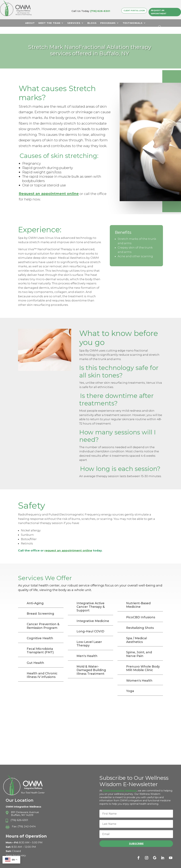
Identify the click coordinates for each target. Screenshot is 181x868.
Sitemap (171, 864)
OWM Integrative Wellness (120, 784)
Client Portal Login (134, 11)
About (30, 23)
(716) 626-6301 (100, 11)
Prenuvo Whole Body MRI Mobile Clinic (143, 661)
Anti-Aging (35, 596)
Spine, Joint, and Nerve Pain (139, 647)
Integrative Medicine (93, 614)
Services (74, 23)
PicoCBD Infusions (141, 610)
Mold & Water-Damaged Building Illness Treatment (91, 663)
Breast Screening (40, 607)
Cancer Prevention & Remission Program (43, 619)
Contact (86, 31)
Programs (108, 23)
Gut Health (35, 656)
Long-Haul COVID (90, 624)
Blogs (92, 23)
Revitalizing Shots (140, 621)
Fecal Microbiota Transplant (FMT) (40, 644)
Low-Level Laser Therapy (89, 637)
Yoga (130, 684)
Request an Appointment (159, 12)
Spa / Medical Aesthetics (137, 633)
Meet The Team (49, 23)
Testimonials (133, 23)
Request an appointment (43, 187)
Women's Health (139, 674)
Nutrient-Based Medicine (138, 598)
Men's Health (87, 649)
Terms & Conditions (151, 864)
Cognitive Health (40, 631)
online (73, 187)
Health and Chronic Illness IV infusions (42, 668)
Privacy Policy (126, 864)
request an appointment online (68, 543)
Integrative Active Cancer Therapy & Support (91, 600)
